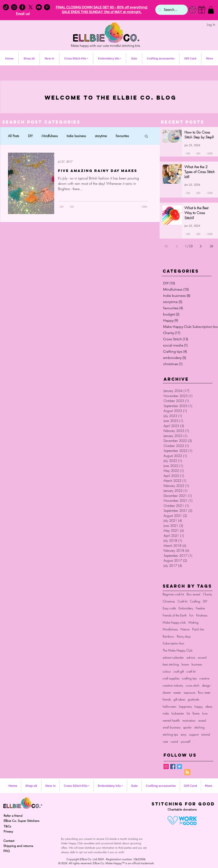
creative (204, 678)
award (202, 657)
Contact (9, 841)
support (194, 734)
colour (167, 671)
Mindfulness (50, 136)
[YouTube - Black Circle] (39, 7)
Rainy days (184, 636)
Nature (185, 629)
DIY (30, 136)
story (184, 734)
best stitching (171, 664)
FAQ (7, 851)
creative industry (173, 685)
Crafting (195, 601)
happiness (185, 706)
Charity (207, 594)
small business (172, 727)
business (197, 664)
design (206, 685)
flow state (204, 692)
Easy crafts (169, 608)
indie (166, 713)
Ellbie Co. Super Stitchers (21, 821)
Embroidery (186, 608)
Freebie (200, 608)
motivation (189, 720)
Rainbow (168, 636)
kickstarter (178, 713)
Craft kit (182, 601)
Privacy (8, 831)
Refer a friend (13, 816)
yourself (185, 741)
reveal (202, 720)
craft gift (179, 671)
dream (167, 692)
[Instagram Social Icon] (166, 767)
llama (196, 713)
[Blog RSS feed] (187, 772)
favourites (122, 136)
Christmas (169, 601)
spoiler (187, 727)
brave (185, 664)
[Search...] (171, 10)
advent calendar (173, 657)
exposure (190, 692)
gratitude (193, 699)
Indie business (76, 136)
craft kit (191, 671)
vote (165, 741)
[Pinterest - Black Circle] (47, 7)
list (188, 713)
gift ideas (179, 699)
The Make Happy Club (178, 650)
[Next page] (201, 246)
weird (174, 741)
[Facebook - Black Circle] (22, 7)
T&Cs (7, 826)
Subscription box (173, 643)
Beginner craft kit (173, 594)
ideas (209, 706)
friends (167, 699)
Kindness (202, 615)
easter (177, 692)
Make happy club (174, 622)
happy (199, 706)
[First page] (166, 246)
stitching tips (170, 734)
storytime (101, 136)
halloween (169, 706)
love (205, 713)
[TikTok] (6, 7)
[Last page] (212, 246)
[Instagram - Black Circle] (14, 7)
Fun (191, 615)
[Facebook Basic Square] (173, 767)
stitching (199, 727)
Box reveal (193, 594)
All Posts (14, 136)
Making (193, 622)
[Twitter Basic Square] (179, 767)
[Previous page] (177, 246)
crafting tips (189, 678)
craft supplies (171, 678)
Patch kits (198, 629)
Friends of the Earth (175, 615)
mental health (171, 720)
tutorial (206, 734)
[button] (211, 10)
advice (191, 657)
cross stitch (193, 685)
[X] (31, 7)
